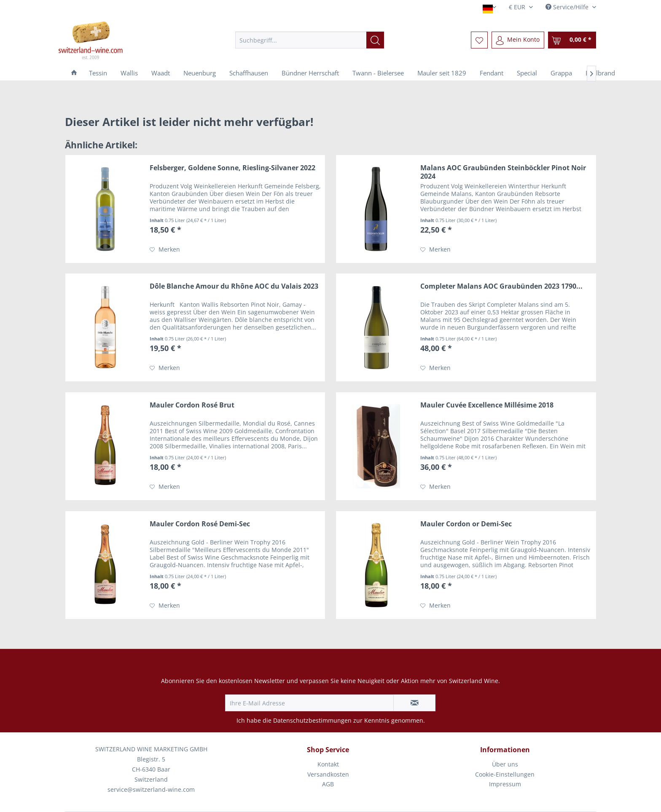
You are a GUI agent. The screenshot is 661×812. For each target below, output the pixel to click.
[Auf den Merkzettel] (165, 249)
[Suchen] (375, 40)
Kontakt (328, 764)
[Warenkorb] (572, 40)
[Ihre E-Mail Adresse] (309, 703)
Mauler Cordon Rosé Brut (192, 405)
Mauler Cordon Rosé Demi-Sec (200, 524)
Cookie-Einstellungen (505, 774)
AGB (328, 784)
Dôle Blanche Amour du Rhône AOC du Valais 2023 (234, 286)
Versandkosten (328, 774)
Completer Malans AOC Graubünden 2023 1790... (501, 286)
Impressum (505, 784)
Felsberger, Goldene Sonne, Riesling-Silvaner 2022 (232, 168)
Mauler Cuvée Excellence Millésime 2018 (487, 405)
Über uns (505, 764)
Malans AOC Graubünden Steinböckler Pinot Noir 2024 (503, 172)
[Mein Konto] (518, 40)
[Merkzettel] (479, 40)
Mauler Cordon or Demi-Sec (466, 524)
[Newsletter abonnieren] (414, 703)
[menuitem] (310, 40)
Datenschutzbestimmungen (312, 720)
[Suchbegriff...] (310, 40)
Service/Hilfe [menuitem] (568, 7)
